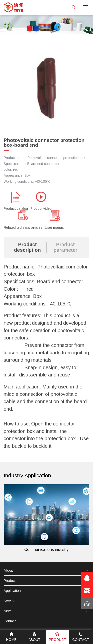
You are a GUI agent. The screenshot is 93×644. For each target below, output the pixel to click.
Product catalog (16, 202)
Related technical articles (23, 220)
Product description (28, 248)
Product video (41, 202)
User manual (55, 220)
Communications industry (46, 518)
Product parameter (65, 248)
